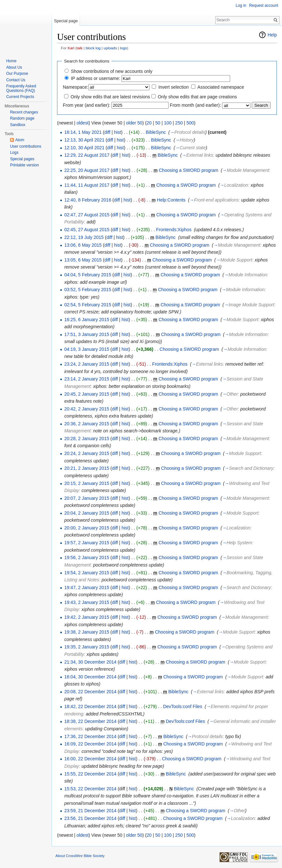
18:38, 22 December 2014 (90, 721)
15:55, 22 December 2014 (90, 774)
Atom (20, 140)
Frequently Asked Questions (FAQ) (21, 88)
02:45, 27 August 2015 (87, 230)
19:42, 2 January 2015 (87, 617)
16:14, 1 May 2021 (83, 132)
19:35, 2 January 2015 (87, 647)
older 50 (134, 123)
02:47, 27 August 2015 (87, 215)
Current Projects (20, 97)
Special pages (22, 159)
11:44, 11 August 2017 (87, 185)
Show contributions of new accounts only (112, 71)
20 (149, 123)
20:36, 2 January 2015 (87, 424)
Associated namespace (221, 87)
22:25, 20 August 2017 (87, 170)
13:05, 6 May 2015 (83, 260)
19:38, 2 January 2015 (87, 632)
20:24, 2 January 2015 (87, 453)
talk (80, 48)
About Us (14, 67)
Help (272, 35)
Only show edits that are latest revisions (110, 97)
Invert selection (173, 87)
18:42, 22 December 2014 (90, 706)
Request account (264, 5)
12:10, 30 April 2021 (84, 148)
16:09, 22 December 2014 (90, 744)
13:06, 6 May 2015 (83, 245)
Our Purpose (17, 74)
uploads (110, 48)
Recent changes (24, 112)
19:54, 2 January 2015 (87, 573)
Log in (241, 5)
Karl (71, 48)
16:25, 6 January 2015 (87, 320)
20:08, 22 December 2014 (90, 692)
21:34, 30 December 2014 (90, 662)
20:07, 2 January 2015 (87, 498)
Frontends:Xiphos (174, 230)
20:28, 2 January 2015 (87, 439)
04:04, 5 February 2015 (88, 275)
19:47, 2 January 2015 (87, 587)
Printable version (24, 165)
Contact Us (16, 80)
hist (118, 132)
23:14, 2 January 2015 (87, 379)
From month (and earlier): (195, 105)
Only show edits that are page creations (197, 97)
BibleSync (156, 132)
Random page (22, 118)
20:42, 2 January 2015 (87, 409)
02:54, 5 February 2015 (88, 305)
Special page (66, 21)
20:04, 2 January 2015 (87, 513)
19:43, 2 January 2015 (87, 602)
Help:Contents (171, 200)
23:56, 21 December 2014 (90, 818)
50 (158, 123)
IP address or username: (96, 78)
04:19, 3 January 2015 (87, 349)
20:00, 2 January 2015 (87, 528)
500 (190, 123)
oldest (82, 123)
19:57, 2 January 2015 (87, 543)
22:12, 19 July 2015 (84, 237)
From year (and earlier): (87, 105)
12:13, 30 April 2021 (84, 140)
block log (93, 48)
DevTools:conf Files (183, 706)
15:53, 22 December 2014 (90, 789)
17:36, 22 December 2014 (90, 736)
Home (11, 61)
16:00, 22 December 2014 (90, 759)
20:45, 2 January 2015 (87, 394)
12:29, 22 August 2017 (87, 155)
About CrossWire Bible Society (80, 856)
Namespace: (76, 87)
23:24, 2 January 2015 (87, 364)
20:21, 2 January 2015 (87, 468)
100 (168, 123)
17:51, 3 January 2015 (87, 334)
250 (179, 123)
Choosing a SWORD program (189, 170)
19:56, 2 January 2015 (87, 557)
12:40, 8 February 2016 (88, 200)
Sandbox (18, 125)
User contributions (26, 146)
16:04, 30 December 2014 (90, 677)
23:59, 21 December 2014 (90, 811)
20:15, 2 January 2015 (87, 483)
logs (123, 48)
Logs (14, 153)
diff (107, 132)
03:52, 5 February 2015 (88, 290)
